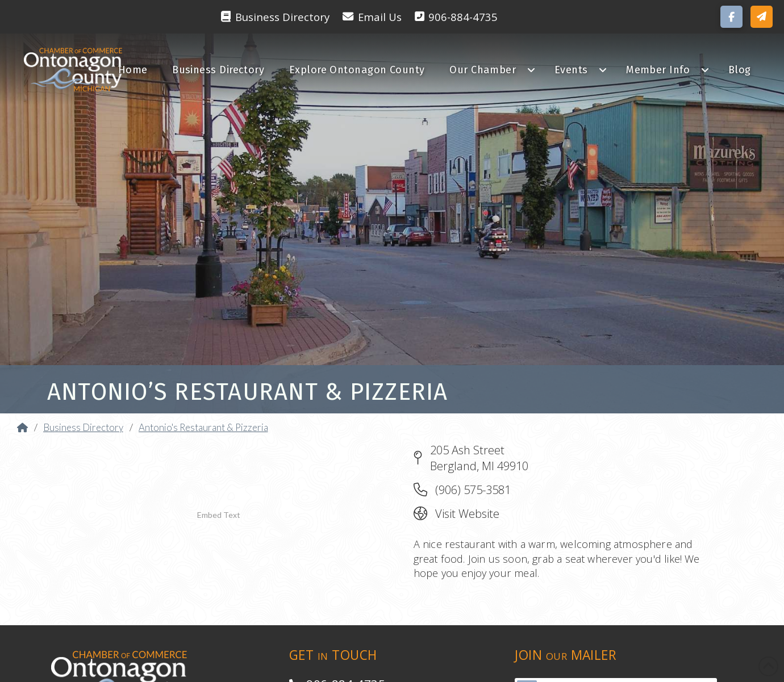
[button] (762, 17)
